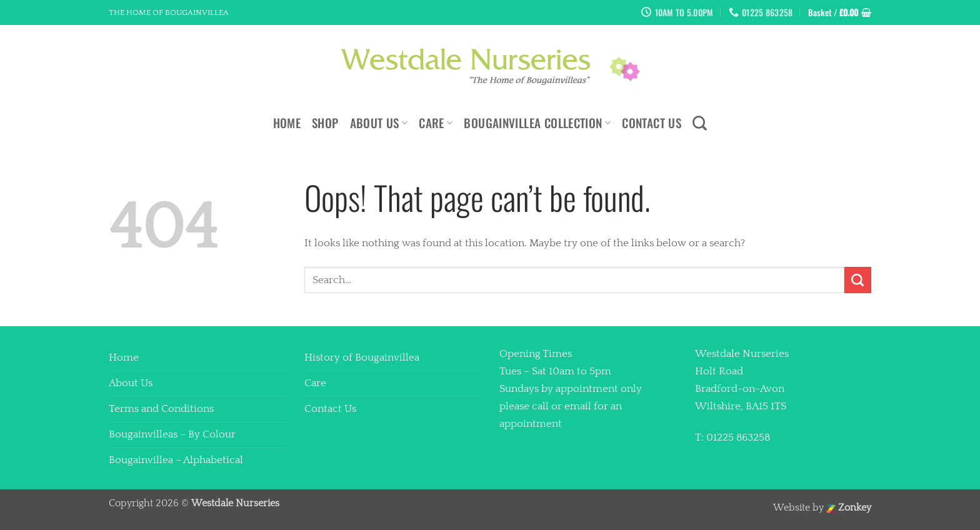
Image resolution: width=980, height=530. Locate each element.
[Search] (700, 123)
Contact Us (652, 123)
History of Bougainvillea (362, 357)
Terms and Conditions (161, 409)
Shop (325, 123)
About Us (379, 123)
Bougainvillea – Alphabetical (176, 460)
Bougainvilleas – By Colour (172, 434)
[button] (840, 12)
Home (287, 123)
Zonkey (849, 508)
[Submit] (858, 280)
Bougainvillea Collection (537, 123)
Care (436, 123)
